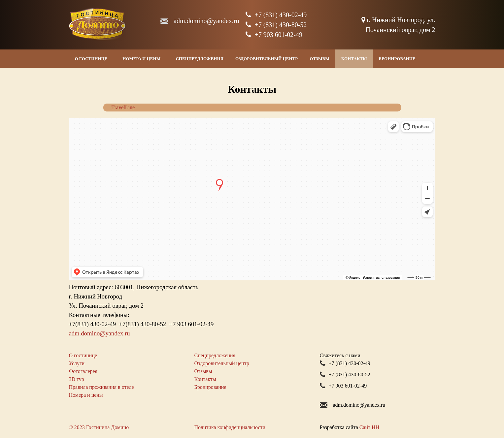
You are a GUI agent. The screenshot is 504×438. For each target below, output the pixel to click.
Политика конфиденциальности (230, 427)
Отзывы (319, 59)
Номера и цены (141, 59)
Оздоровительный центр (267, 59)
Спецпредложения (200, 59)
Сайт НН (369, 427)
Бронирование (397, 59)
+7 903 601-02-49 (274, 35)
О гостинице (91, 59)
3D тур (77, 379)
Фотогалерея (83, 371)
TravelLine (123, 107)
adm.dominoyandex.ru (206, 21)
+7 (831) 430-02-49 (276, 15)
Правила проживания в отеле (101, 387)
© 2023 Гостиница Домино (99, 427)
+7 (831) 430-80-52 (276, 25)
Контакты (354, 59)
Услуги (77, 363)
